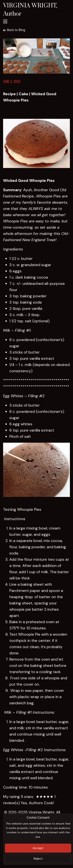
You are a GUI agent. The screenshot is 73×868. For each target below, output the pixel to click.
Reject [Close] (38, 859)
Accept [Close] (38, 848)
